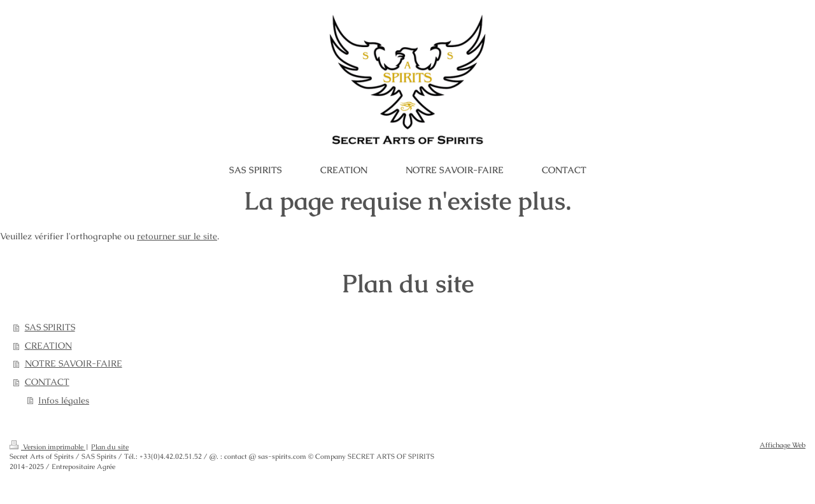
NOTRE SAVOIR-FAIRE (74, 363)
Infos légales (64, 400)
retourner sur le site (177, 236)
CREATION (48, 346)
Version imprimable (47, 447)
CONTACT (47, 382)
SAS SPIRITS (50, 327)
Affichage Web (783, 445)
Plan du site (110, 447)
